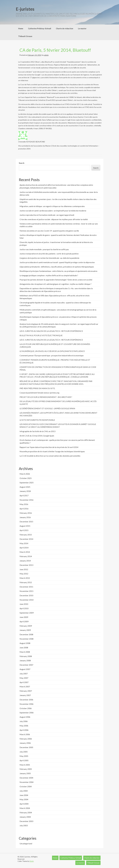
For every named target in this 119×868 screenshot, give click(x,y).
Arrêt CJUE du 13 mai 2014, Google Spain (37, 436)
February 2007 (26, 691)
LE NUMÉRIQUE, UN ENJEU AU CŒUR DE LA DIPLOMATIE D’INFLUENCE (52, 351)
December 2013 (26, 565)
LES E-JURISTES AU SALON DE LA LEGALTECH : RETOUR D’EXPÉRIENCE (51, 331)
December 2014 (26, 539)
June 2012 (24, 569)
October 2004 (26, 786)
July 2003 (24, 825)
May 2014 (24, 543)
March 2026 (25, 474)
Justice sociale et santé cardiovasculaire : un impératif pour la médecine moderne (53, 211)
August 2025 (25, 487)
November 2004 (26, 782)
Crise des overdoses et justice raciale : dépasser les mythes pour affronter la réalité (54, 219)
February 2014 (26, 556)
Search (22, 163)
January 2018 (25, 491)
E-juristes (25, 9)
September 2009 (27, 613)
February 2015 (26, 535)
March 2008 (25, 652)
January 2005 (25, 773)
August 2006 (25, 717)
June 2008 (24, 647)
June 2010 (24, 604)
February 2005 (26, 769)
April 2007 (24, 682)
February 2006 (26, 739)
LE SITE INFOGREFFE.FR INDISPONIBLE (37, 420)
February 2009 (26, 626)
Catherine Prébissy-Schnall (40, 28)
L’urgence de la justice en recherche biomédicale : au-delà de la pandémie (49, 258)
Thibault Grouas (25, 36)
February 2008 (26, 656)
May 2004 (24, 799)
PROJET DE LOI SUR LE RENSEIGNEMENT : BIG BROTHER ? (46, 397)
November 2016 (26, 500)
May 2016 (24, 504)
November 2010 (26, 600)
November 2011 (26, 591)
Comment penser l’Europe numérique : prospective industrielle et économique (52, 355)
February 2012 (26, 582)
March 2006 (25, 734)
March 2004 (25, 808)
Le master (82, 28)
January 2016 (25, 517)
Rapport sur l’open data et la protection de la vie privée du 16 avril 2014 (49, 447)
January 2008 (25, 660)
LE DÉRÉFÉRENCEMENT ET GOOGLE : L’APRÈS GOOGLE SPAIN (47, 408)
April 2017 (24, 495)
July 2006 (24, 721)
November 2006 (26, 704)
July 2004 (24, 791)
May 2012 (24, 574)
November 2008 (26, 639)
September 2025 (27, 483)
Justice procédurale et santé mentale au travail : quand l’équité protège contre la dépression (57, 262)
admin (46, 55)
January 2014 (25, 561)
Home (21, 28)
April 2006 (24, 730)
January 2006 (25, 743)
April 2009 (24, 621)
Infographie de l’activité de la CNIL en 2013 (37, 431)
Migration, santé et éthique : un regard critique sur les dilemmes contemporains (52, 206)
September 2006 (27, 713)
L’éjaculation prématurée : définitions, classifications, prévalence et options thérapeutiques (57, 267)
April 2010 (24, 608)
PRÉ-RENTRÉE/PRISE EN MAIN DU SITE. (37, 388)
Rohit (32, 861)
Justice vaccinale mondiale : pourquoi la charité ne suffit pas (44, 249)
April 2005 (24, 760)
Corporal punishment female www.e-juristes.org (39, 393)
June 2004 (24, 795)
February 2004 (26, 812)
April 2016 (24, 509)
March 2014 (25, 552)
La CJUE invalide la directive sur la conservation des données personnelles (50, 456)
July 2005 (24, 752)
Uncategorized (26, 843)
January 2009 (25, 630)
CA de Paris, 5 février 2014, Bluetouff (55, 50)
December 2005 (26, 747)
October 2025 (26, 478)
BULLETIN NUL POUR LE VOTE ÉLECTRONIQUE (41, 335)
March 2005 (25, 765)
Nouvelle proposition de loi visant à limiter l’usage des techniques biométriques (52, 451)
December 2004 (26, 778)
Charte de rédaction (65, 28)
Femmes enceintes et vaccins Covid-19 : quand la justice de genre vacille (49, 231)
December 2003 (26, 821)
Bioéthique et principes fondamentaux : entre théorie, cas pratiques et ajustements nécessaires (58, 271)
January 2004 (25, 817)
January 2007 (25, 695)
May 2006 (24, 726)
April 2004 (24, 804)
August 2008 (25, 643)
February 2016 (26, 513)
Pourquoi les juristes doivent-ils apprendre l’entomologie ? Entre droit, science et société (56, 280)
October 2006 (26, 708)
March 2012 (25, 578)
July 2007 (24, 674)
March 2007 (25, 686)
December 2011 (26, 587)
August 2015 (25, 526)
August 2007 (25, 669)
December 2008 (26, 634)
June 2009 (24, 617)
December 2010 (26, 595)
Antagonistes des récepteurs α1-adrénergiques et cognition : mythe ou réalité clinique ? (55, 284)
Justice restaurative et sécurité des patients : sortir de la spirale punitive (49, 254)
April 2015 (24, 530)
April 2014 (24, 548)
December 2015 (26, 522)
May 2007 (24, 678)
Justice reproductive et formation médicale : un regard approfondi (47, 215)
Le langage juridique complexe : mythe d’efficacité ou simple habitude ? (49, 275)
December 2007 (26, 665)
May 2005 (24, 756)
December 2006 (26, 700)
